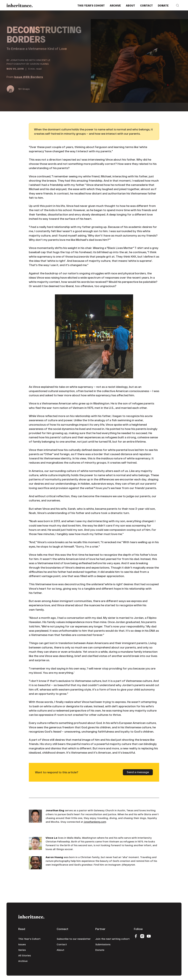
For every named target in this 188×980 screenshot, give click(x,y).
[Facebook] (136, 936)
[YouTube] (149, 936)
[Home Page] (20, 5)
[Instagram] (142, 936)
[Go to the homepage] (31, 916)
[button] (178, 5)
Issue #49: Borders (29, 77)
